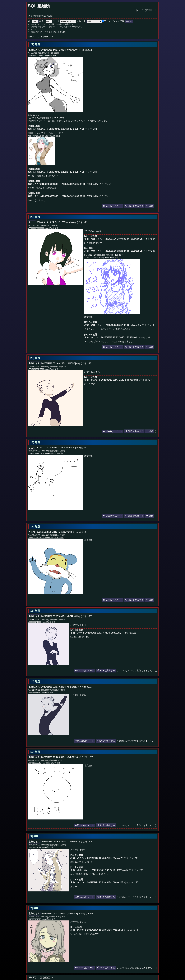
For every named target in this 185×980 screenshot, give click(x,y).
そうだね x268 (86, 913)
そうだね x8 (149, 251)
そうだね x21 (81, 222)
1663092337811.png (36, 847)
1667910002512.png (36, 763)
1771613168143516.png (38, 369)
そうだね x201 (84, 687)
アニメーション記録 (113, 21)
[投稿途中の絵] (46, 16)
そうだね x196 (131, 882)
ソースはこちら (37, 29)
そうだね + (104, 196)
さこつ (32, 222)
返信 (150, 206)
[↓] (55, 16)
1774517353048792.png (94, 257)
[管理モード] (151, 10)
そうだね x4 (91, 172)
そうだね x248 (131, 858)
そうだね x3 (91, 129)
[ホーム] (140, 10)
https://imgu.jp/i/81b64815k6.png (44, 136)
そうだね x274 (131, 930)
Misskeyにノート (113, 206)
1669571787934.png (36, 692)
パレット (81, 21)
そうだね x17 (145, 380)
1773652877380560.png (38, 228)
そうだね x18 (85, 363)
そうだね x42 (81, 448)
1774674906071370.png (38, 55)
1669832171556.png (36, 622)
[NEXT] (47, 37)
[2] (41, 37)
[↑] (156, 206)
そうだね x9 (148, 325)
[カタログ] (33, 16)
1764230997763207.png (38, 453)
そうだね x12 (85, 50)
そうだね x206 (136, 870)
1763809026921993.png (38, 538)
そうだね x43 (79, 532)
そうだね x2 (105, 184)
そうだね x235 (86, 757)
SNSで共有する (134, 206)
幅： (33, 21)
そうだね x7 (149, 239)
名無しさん (34, 50)
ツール (56, 21)
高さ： (46, 21)
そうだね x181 (129, 633)
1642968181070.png (36, 919)
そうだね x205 (85, 616)
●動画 (107, 257)
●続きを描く (53, 55)
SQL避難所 (39, 6)
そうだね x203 (85, 842)
